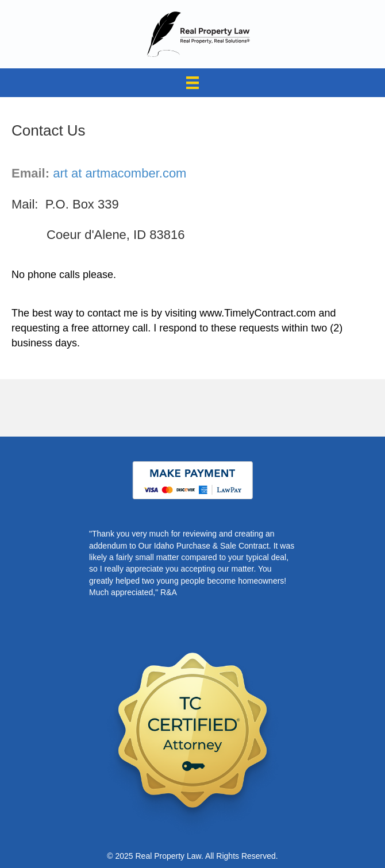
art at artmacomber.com (120, 173)
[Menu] (192, 83)
